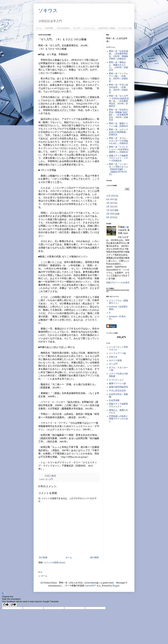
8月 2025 (110, 199)
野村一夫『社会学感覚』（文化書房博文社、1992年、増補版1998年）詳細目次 (118, 55)
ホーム (39, 28)
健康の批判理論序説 (118, 387)
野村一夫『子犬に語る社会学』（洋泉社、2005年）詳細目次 (118, 89)
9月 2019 (110, 217)
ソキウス (48, 11)
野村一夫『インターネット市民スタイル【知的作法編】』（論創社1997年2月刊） (118, 169)
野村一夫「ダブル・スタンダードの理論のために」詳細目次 (118, 141)
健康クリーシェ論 (117, 383)
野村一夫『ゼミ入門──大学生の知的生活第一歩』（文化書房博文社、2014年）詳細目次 (119, 101)
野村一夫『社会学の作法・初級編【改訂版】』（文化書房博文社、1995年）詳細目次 (118, 115)
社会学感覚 (49, 28)
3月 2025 (110, 203)
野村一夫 (125, 227)
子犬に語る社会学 (63, 28)
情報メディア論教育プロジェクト (118, 405)
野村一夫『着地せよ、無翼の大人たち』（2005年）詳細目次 (118, 66)
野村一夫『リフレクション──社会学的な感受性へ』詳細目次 (119, 149)
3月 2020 (110, 214)
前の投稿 (94, 557)
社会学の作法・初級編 (106, 28)
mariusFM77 (91, 586)
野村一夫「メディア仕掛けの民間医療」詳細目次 (118, 132)
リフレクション (89, 28)
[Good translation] (6, 605)
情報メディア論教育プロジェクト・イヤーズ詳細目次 (118, 158)
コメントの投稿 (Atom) (54, 563)
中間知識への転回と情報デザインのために (118, 419)
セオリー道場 (115, 360)
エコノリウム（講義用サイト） (118, 302)
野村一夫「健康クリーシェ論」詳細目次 (118, 125)
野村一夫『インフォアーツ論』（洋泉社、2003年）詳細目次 (118, 77)
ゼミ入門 (77, 28)
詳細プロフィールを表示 (118, 283)
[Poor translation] (13, 605)
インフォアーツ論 (125, 28)
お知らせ (113, 357)
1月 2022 (110, 210)
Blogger (116, 586)
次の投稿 (43, 557)
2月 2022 (110, 207)
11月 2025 (111, 196)
